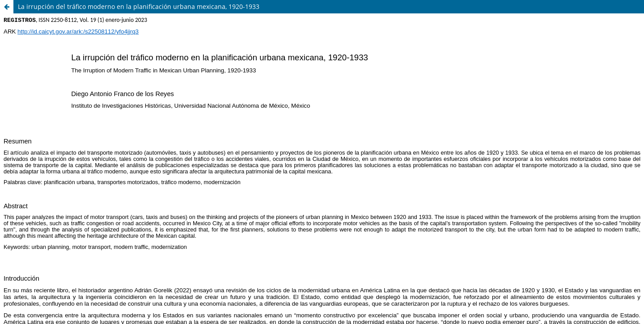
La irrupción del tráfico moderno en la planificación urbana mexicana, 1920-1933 (139, 6)
